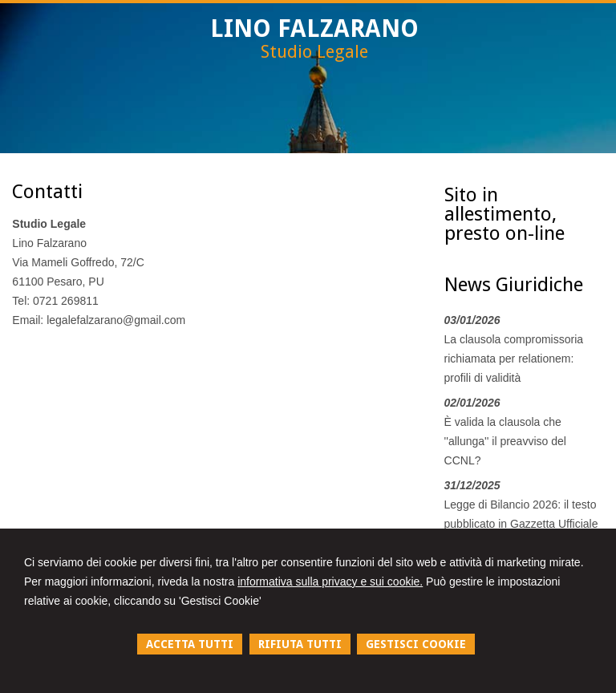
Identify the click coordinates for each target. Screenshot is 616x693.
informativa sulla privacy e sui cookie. (330, 582)
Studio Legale (314, 52)
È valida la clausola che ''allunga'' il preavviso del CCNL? (505, 441)
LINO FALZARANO (314, 28)
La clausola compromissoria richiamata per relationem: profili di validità (514, 359)
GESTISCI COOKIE (416, 644)
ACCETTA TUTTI (190, 644)
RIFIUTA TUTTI (300, 644)
